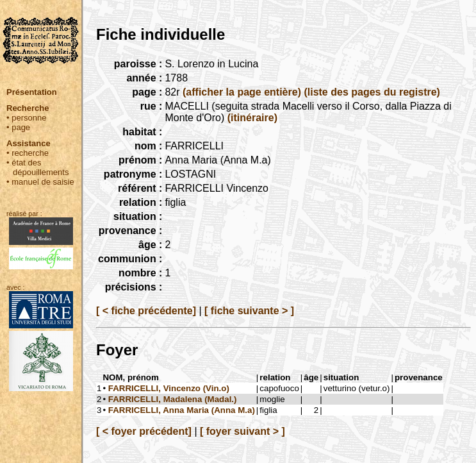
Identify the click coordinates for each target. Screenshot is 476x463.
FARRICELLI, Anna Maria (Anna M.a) (182, 410)
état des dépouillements (40, 167)
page (21, 127)
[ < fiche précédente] (146, 311)
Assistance (29, 143)
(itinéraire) (252, 118)
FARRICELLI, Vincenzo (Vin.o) (169, 388)
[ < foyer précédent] (144, 431)
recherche (30, 153)
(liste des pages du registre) (372, 92)
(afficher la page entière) (242, 92)
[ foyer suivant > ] (242, 431)
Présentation (32, 92)
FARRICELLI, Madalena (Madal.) (173, 399)
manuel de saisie (43, 182)
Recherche (28, 108)
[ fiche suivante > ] (249, 311)
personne (29, 118)
